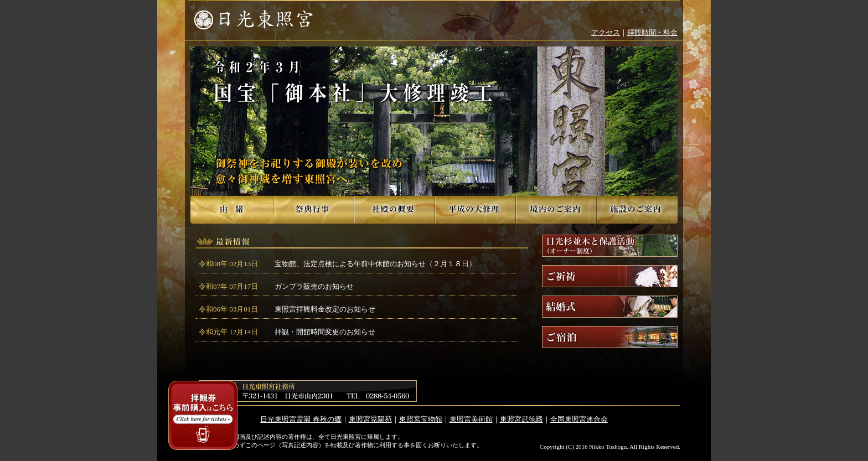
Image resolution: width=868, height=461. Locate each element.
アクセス (606, 32)
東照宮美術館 (471, 419)
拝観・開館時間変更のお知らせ (325, 332)
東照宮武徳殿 (521, 419)
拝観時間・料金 (652, 32)
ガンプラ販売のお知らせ (314, 286)
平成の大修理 (476, 210)
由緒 (232, 210)
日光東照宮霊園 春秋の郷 (301, 419)
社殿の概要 (395, 210)
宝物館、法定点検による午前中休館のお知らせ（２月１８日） (375, 264)
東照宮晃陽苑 (370, 419)
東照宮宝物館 (421, 419)
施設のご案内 (637, 210)
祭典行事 (314, 210)
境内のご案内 (556, 210)
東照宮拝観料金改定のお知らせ (325, 309)
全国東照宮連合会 (579, 419)
